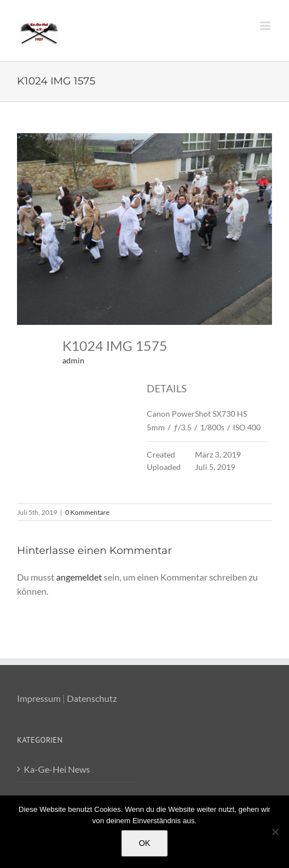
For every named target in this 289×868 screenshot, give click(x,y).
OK (144, 843)
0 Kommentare (87, 512)
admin (73, 360)
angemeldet (79, 577)
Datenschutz (92, 698)
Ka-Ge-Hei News (57, 769)
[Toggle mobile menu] (266, 26)
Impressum (39, 698)
